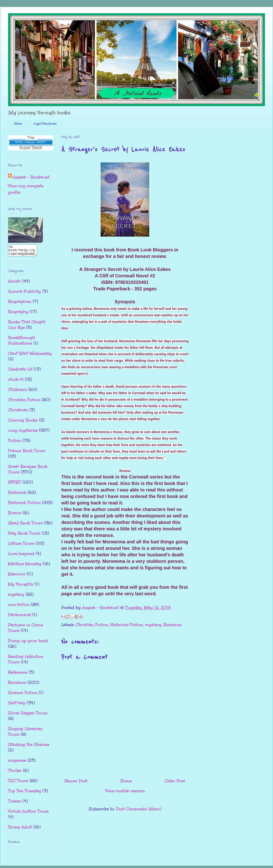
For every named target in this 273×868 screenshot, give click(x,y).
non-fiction (19, 607)
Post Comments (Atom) (139, 809)
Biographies (20, 304)
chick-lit (16, 381)
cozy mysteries (23, 432)
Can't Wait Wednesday (30, 355)
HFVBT (15, 484)
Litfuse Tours (21, 545)
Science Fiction (23, 695)
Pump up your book (28, 643)
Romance (173, 625)
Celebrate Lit (20, 371)
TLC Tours (18, 783)
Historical (17, 494)
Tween (15, 803)
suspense (17, 762)
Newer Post (76, 781)
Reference (18, 674)
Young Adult (20, 829)
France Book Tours (27, 453)
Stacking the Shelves (29, 747)
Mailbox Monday (25, 566)
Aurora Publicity (25, 293)
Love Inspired (21, 556)
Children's (17, 392)
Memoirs (17, 576)
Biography (18, 314)
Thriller (15, 773)
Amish (14, 283)
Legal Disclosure (45, 124)
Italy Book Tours (24, 535)
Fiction (15, 443)
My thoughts (21, 586)
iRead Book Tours (25, 525)
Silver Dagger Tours (28, 715)
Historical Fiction (127, 625)
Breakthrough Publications (22, 342)
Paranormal (20, 617)
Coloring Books (23, 422)
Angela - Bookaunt (31, 177)
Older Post (175, 781)
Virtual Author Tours (28, 813)
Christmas (18, 412)
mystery (153, 625)
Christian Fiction (92, 625)
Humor (15, 515)
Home (18, 124)
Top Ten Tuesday (25, 793)
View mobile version (125, 791)
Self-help (17, 705)
